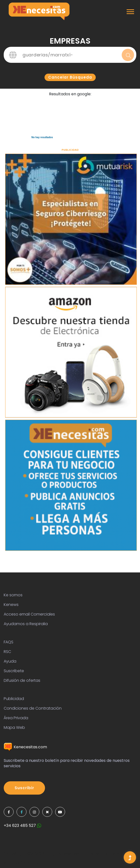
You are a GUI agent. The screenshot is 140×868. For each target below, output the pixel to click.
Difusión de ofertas (22, 680)
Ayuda (10, 661)
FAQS (9, 642)
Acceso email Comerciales (29, 614)
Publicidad (14, 699)
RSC (7, 652)
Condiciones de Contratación (33, 708)
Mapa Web (14, 727)
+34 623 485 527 (23, 826)
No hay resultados (42, 137)
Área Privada (16, 718)
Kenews (11, 605)
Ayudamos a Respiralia (26, 624)
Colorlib (29, 862)
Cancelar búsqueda (70, 77)
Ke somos (13, 595)
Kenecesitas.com (25, 747)
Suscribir (24, 788)
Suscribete (14, 671)
